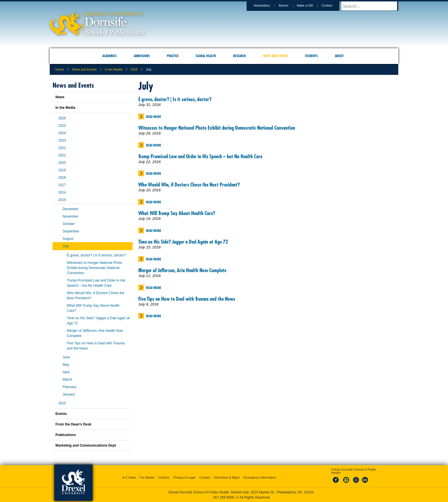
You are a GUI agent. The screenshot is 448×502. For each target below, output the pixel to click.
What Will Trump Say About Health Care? (177, 213)
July (66, 246)
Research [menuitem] (240, 56)
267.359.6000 (224, 497)
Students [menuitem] (311, 56)
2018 (62, 178)
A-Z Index (129, 477)
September (71, 231)
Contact (332, 5)
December (70, 209)
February (69, 387)
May (66, 365)
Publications (66, 435)
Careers (164, 477)
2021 (62, 155)
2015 (62, 403)
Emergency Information (260, 477)
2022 (62, 148)
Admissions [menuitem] (142, 56)
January (69, 394)
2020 (62, 163)
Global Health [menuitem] (206, 56)
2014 (62, 192)
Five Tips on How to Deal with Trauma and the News (187, 299)
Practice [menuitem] (173, 56)
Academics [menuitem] (109, 56)
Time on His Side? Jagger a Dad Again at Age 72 (183, 242)
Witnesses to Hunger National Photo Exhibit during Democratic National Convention (217, 128)
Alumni (289, 5)
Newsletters (267, 5)
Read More (154, 117)
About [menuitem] (339, 56)
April (66, 372)
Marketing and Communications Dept (86, 445)
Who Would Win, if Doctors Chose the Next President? (189, 185)
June (66, 357)
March (67, 379)
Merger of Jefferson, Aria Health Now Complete (182, 270)
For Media (147, 477)
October (69, 224)
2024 (62, 133)
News (60, 97)
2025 (62, 126)
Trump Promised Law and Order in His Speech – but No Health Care (200, 156)
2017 (62, 185)
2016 (134, 69)
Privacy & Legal (184, 477)
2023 (62, 140)
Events (61, 414)
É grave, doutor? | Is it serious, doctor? (175, 99)
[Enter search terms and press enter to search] (372, 6)
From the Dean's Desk (73, 424)
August (68, 239)
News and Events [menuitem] (275, 56)
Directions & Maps (227, 477)
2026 (62, 118)
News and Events (85, 69)
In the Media (114, 69)
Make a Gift (310, 5)
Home (60, 69)
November (70, 216)
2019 (62, 170)
